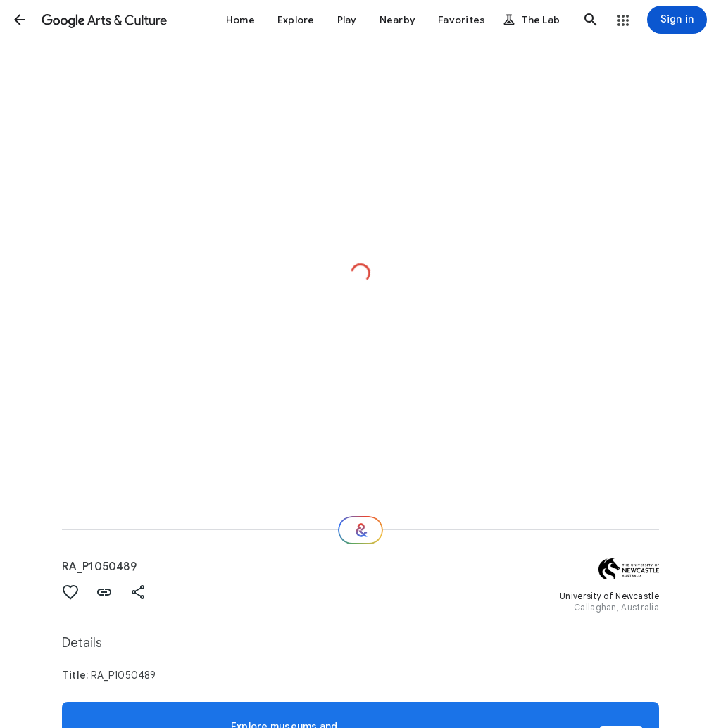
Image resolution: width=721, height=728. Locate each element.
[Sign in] (677, 20)
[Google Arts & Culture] (104, 20)
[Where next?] (360, 530)
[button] (20, 20)
